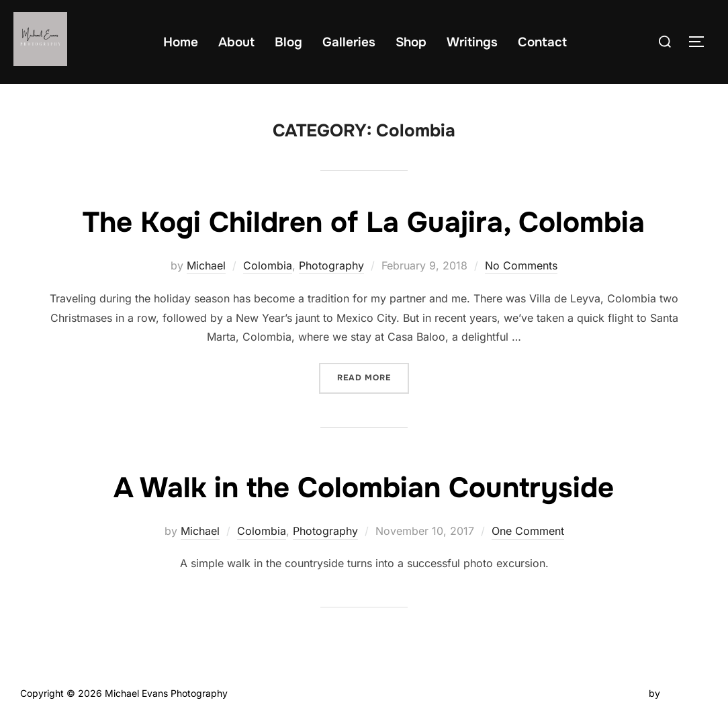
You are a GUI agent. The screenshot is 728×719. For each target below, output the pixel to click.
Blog (288, 42)
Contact (542, 42)
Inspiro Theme (615, 693)
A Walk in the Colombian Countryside (364, 488)
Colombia (268, 265)
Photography (331, 265)
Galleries (349, 42)
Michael (206, 265)
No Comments (521, 265)
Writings (472, 42)
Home (181, 42)
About (236, 42)
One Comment (528, 531)
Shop (411, 42)
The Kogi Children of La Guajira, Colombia (364, 222)
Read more (373, 373)
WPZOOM (685, 693)
